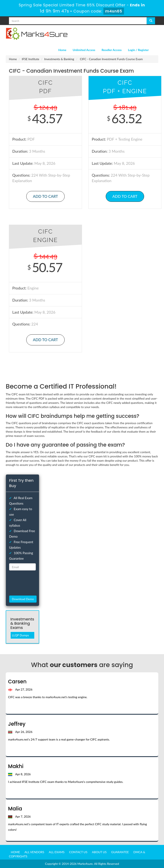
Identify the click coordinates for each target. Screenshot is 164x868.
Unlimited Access (84, 50)
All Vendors (34, 852)
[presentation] (33, 583)
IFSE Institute (31, 59)
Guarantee (120, 852)
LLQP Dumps (20, 635)
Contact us (78, 852)
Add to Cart (45, 196)
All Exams (57, 852)
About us (99, 852)
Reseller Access (112, 50)
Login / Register (138, 50)
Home (62, 50)
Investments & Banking (59, 59)
